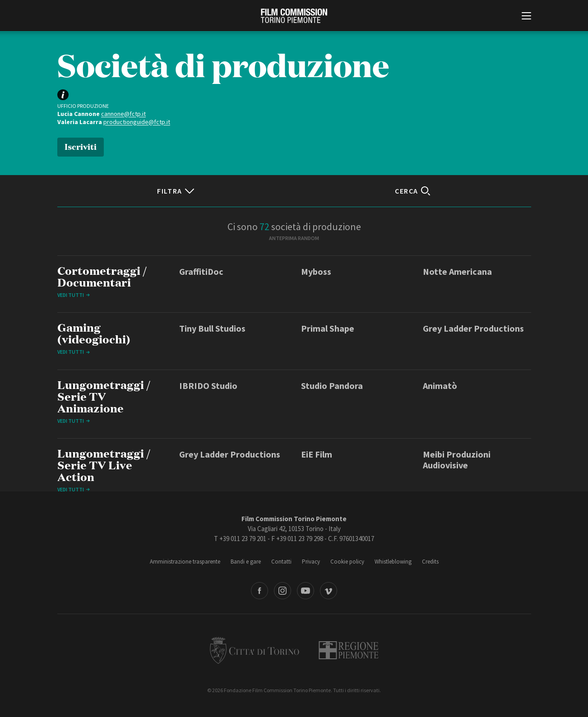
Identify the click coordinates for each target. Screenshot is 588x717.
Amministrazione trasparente (185, 562)
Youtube (306, 591)
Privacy (311, 562)
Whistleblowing (393, 562)
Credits (430, 562)
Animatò (440, 386)
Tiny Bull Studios (212, 328)
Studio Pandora (332, 386)
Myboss (316, 271)
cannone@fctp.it (123, 114)
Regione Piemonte (349, 650)
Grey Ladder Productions (473, 328)
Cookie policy (347, 562)
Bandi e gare (246, 562)
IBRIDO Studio (208, 386)
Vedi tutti (71, 295)
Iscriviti (81, 146)
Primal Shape (328, 328)
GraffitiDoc (201, 271)
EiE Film (317, 454)
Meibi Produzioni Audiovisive (457, 460)
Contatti (281, 562)
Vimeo (329, 591)
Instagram (282, 591)
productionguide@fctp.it (137, 122)
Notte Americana (457, 271)
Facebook (259, 591)
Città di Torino (255, 650)
